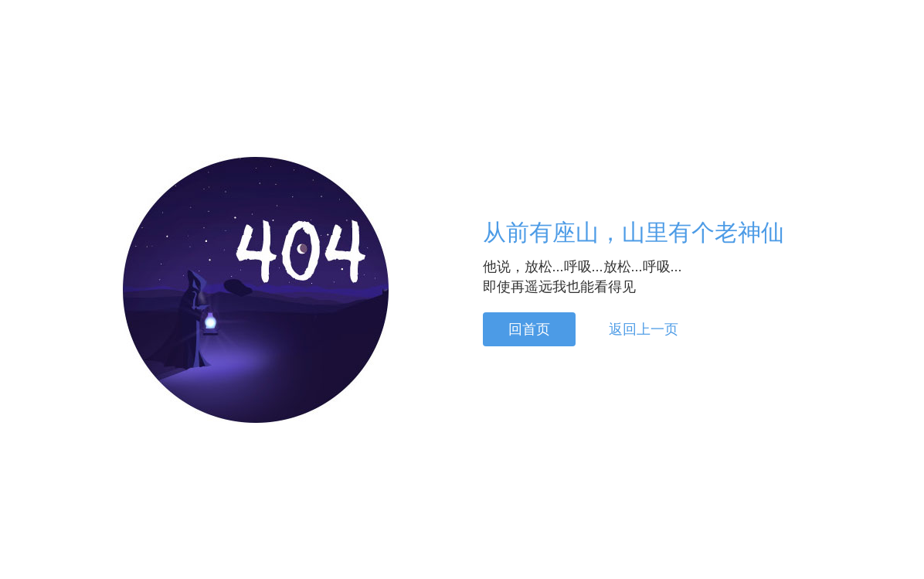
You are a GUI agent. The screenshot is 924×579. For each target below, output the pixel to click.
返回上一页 (644, 329)
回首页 (529, 329)
